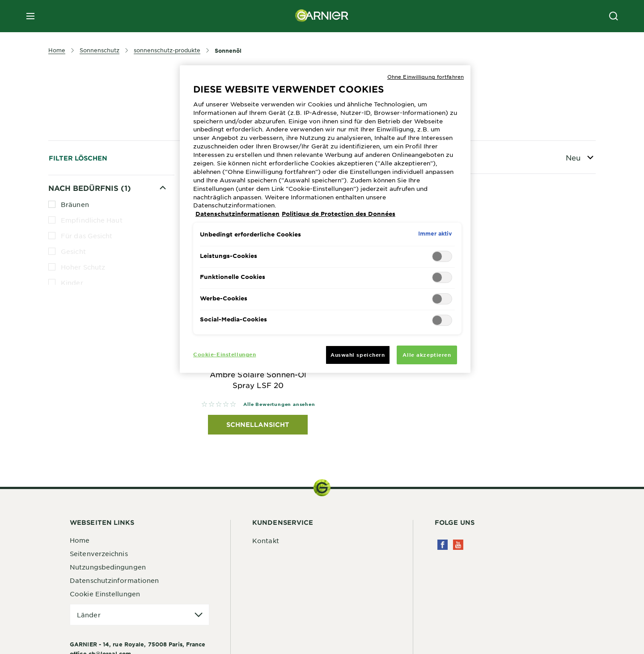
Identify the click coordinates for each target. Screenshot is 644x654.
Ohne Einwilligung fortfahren (426, 76)
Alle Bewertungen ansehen (279, 404)
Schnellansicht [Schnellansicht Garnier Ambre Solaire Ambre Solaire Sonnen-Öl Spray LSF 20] (258, 424)
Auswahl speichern (358, 354)
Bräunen (75, 204)
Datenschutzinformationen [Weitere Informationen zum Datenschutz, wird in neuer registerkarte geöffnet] (237, 214)
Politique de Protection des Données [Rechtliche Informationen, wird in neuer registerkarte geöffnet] (339, 214)
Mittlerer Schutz (87, 314)
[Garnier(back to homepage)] (322, 16)
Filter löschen (78, 158)
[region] (325, 219)
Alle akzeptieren (427, 354)
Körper (73, 298)
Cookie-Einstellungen (225, 354)
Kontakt (266, 540)
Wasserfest (74, 377)
